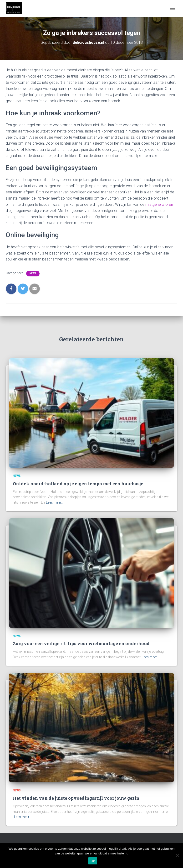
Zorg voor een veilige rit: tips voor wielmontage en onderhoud (81, 643)
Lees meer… (55, 502)
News (33, 273)
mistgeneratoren (159, 204)
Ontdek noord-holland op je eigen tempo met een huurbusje (78, 484)
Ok (93, 861)
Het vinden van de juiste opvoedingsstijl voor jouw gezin (76, 798)
